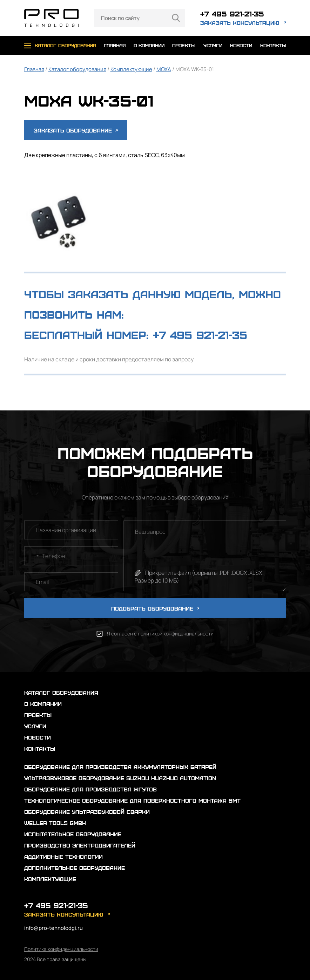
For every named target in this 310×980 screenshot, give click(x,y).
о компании (149, 45)
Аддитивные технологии (63, 856)
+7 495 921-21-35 (232, 13)
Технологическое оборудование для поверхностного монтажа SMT (132, 800)
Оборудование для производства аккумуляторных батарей (120, 767)
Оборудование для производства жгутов (90, 789)
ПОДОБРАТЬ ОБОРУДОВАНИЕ (155, 608)
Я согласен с (160, 634)
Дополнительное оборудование (75, 868)
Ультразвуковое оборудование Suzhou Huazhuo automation (120, 778)
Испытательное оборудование (73, 834)
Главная (34, 69)
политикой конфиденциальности (176, 634)
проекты (184, 45)
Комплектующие (131, 69)
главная (115, 45)
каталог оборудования (65, 45)
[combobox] (33, 556)
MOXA (164, 69)
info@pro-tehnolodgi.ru (53, 928)
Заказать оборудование (76, 130)
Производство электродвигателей (80, 845)
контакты (273, 45)
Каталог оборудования (77, 69)
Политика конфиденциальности (61, 949)
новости (241, 45)
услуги (213, 45)
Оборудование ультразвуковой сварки (87, 812)
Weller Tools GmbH (55, 823)
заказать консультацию (240, 23)
